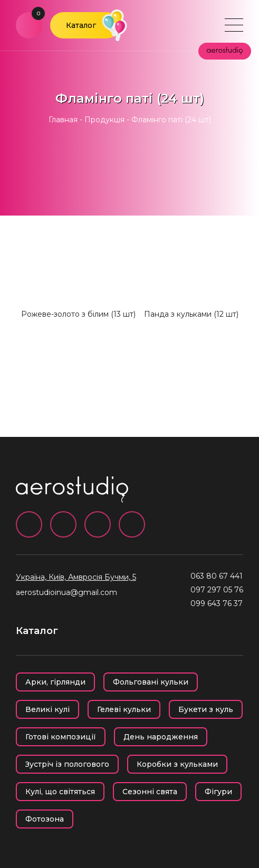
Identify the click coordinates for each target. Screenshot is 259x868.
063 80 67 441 (217, 576)
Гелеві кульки (124, 709)
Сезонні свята (150, 792)
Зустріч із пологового (67, 764)
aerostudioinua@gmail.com (66, 592)
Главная (63, 120)
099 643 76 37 (217, 603)
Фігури (218, 792)
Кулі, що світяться (60, 792)
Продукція (104, 120)
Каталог (81, 25)
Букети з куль (206, 709)
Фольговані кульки (151, 682)
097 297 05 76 (217, 590)
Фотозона (45, 819)
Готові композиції (61, 737)
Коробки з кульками (177, 764)
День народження (161, 737)
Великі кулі (47, 709)
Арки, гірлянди (55, 682)
